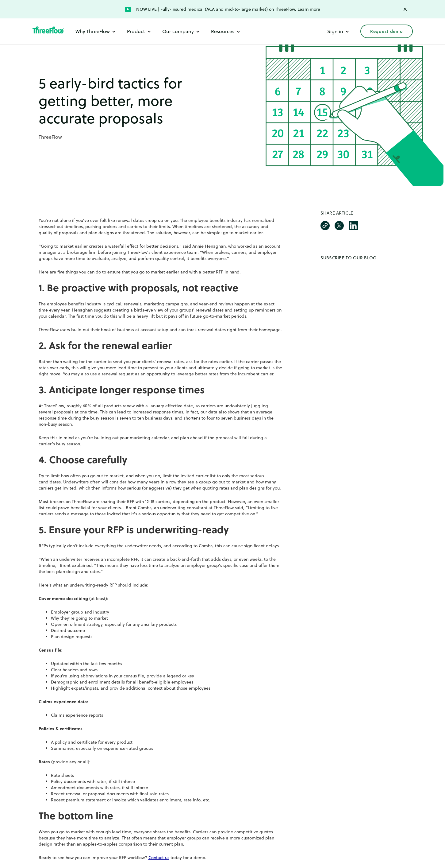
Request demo (386, 31)
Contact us (159, 858)
